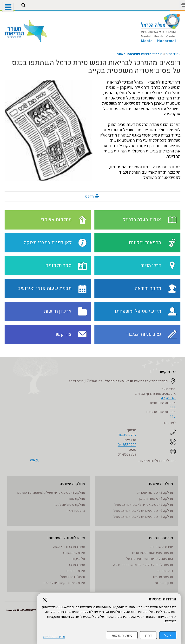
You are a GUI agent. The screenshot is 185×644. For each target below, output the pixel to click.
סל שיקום (78, 559)
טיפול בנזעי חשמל (73, 577)
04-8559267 (127, 435)
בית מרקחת (165, 571)
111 (173, 407)
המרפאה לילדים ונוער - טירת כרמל (150, 559)
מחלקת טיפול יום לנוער (69, 505)
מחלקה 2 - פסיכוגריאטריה (155, 493)
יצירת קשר (167, 372)
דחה (148, 635)
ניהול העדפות (122, 635)
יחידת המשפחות (162, 547)
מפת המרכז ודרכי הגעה (69, 547)
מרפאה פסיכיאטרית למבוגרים (153, 553)
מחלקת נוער (77, 499)
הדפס (89, 197)
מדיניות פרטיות (54, 637)
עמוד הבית (173, 54)
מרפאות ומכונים (160, 538)
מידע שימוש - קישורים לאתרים (64, 583)
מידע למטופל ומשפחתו (66, 538)
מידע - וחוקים (76, 571)
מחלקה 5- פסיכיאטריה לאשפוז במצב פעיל (144, 505)
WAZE (35, 460)
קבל (168, 635)
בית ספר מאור (75, 511)
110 (173, 417)
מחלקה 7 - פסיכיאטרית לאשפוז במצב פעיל (143, 517)
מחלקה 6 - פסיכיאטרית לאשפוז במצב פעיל (143, 511)
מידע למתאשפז (74, 553)
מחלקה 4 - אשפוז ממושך (155, 499)
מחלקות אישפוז (160, 484)
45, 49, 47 (168, 398)
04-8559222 (127, 445)
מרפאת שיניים (163, 577)
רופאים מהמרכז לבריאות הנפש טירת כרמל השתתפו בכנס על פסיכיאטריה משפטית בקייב (96, 67)
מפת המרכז (77, 565)
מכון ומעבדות (164, 583)
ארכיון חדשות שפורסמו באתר (139, 54)
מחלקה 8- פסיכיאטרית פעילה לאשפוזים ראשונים (51, 493)
